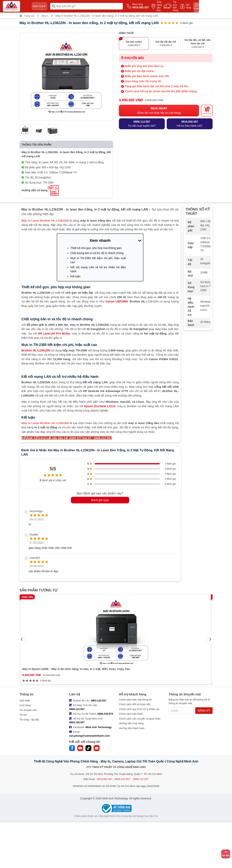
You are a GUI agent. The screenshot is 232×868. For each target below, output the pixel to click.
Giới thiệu (25, 701)
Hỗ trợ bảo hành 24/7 (190, 124)
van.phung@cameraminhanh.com (89, 736)
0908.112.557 (77, 709)
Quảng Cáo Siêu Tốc (147, 816)
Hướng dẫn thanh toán (132, 728)
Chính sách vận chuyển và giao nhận (140, 719)
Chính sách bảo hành (131, 714)
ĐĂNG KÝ (204, 711)
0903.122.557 (99, 701)
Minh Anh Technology (99, 727)
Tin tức (23, 715)
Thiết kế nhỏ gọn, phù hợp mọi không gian (96, 248)
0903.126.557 (77, 722)
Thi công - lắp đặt (29, 720)
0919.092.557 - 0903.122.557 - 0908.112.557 (123, 779)
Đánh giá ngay (100, 500)
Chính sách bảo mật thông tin (135, 700)
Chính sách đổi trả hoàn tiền (135, 704)
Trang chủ (27, 16)
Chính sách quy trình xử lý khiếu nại (139, 709)
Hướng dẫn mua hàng (131, 723)
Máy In (45, 16)
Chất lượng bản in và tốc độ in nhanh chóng (97, 253)
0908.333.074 (105, 714)
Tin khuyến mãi (28, 710)
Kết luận (75, 276)
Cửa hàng (25, 705)
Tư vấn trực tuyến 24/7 (142, 124)
